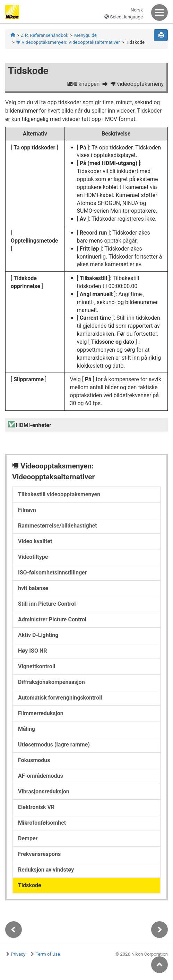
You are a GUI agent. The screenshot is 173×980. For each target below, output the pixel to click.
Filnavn (27, 510)
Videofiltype (33, 557)
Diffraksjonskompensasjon (51, 682)
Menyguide (85, 35)
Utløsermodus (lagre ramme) (54, 745)
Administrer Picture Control (52, 619)
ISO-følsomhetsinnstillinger (53, 573)
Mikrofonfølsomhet (42, 823)
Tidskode (30, 885)
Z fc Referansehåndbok (45, 35)
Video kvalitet (35, 541)
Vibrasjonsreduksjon (44, 791)
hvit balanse (33, 588)
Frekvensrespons (39, 854)
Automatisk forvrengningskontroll (60, 698)
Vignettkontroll (37, 666)
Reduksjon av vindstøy (46, 870)
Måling (27, 729)
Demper (28, 838)
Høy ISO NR (32, 651)
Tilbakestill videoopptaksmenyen (59, 494)
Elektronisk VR (36, 807)
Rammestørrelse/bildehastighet (58, 526)
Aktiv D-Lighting (38, 635)
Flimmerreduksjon (41, 713)
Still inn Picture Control (47, 604)
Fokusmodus (34, 760)
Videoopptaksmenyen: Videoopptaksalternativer (68, 42)
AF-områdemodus (41, 776)
